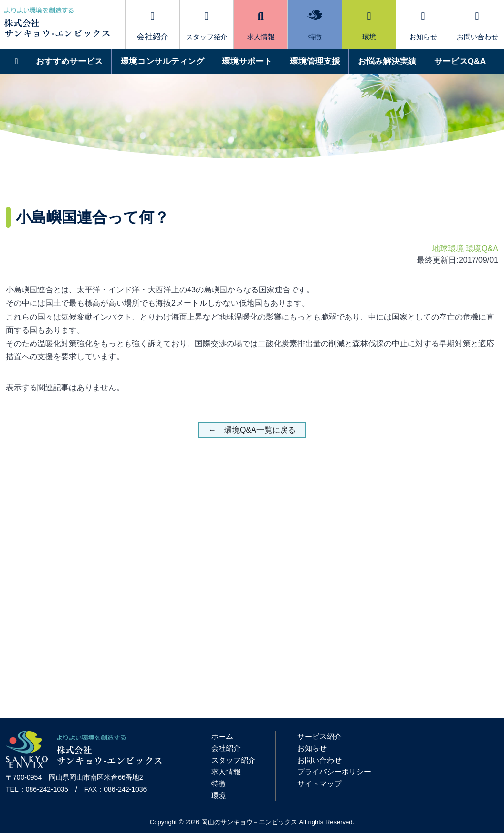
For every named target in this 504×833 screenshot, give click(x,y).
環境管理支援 (315, 61)
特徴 (315, 25)
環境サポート (247, 61)
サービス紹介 (319, 736)
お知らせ (423, 26)
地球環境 (448, 248)
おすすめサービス (69, 61)
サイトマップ (319, 784)
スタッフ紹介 (207, 26)
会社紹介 (226, 748)
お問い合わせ (477, 26)
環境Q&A (482, 248)
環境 (369, 26)
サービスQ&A (460, 61)
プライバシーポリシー (334, 772)
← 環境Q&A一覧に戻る (252, 430)
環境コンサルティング (162, 61)
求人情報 (261, 26)
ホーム (222, 736)
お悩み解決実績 (387, 61)
